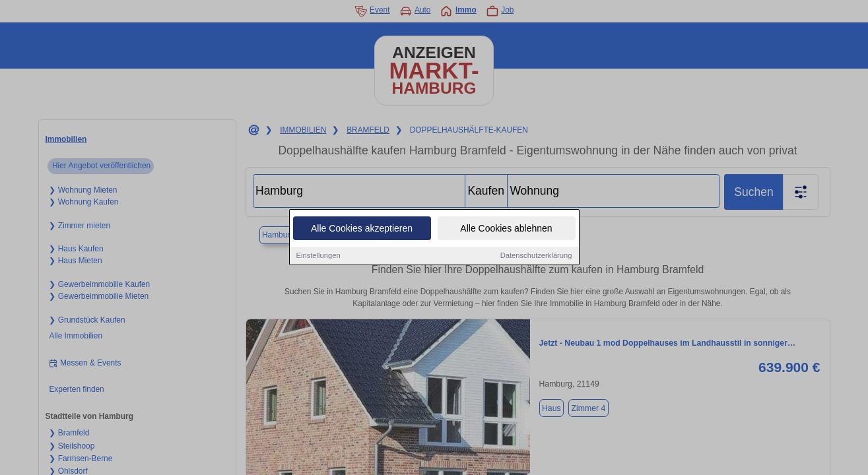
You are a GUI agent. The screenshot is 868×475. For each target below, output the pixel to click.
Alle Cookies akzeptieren (362, 230)
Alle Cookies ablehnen (506, 230)
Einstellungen (318, 257)
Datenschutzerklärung (536, 257)
